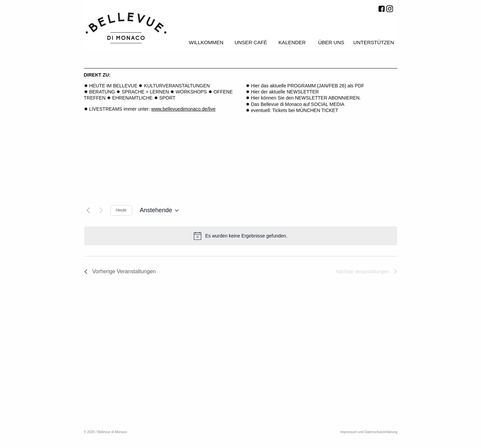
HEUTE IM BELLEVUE (113, 86)
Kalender (292, 42)
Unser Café (251, 42)
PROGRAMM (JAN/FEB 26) (318, 86)
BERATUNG (102, 92)
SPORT (167, 98)
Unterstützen (374, 42)
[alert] (241, 236)
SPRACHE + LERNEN (145, 92)
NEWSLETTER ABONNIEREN (327, 98)
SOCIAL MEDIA (328, 104)
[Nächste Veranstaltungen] (101, 211)
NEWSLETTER (303, 92)
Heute (121, 210)
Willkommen (206, 42)
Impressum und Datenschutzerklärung (369, 432)
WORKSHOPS (191, 92)
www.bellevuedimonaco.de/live (184, 109)
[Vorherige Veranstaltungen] (88, 211)
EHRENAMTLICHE (132, 98)
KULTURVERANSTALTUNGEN (177, 86)
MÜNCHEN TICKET (317, 110)
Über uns (331, 42)
